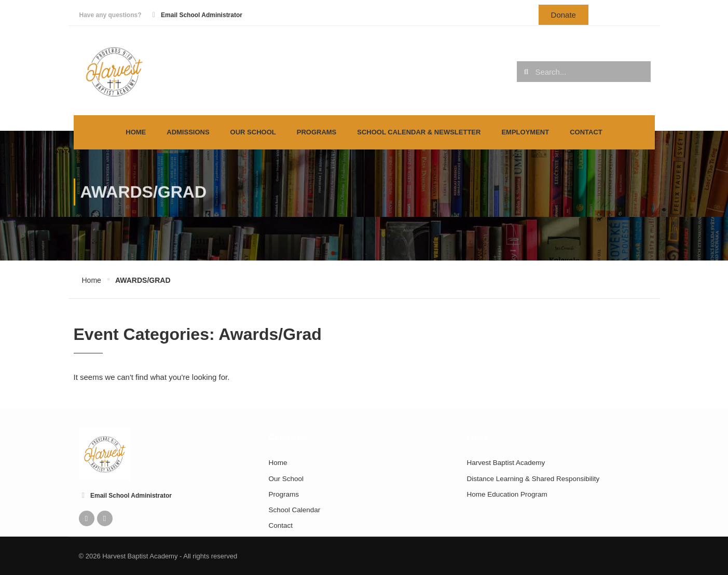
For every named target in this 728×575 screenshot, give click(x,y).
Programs (317, 132)
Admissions (188, 132)
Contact (586, 132)
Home (136, 132)
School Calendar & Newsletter (419, 132)
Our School (253, 132)
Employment (525, 132)
